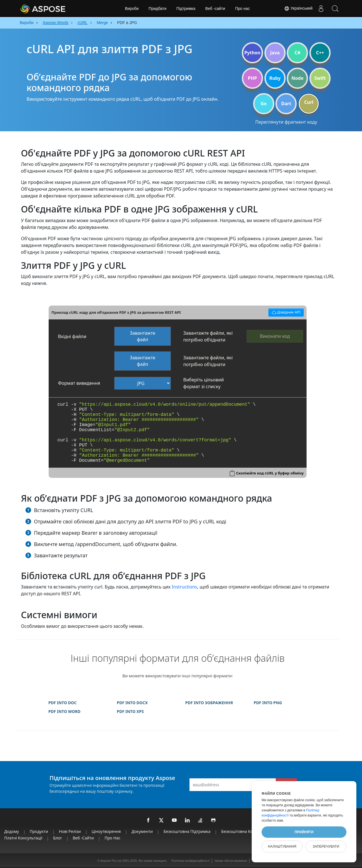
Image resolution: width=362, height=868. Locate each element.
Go (264, 104)
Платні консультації (23, 838)
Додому (12, 831)
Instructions (184, 587)
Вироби (132, 8)
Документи (142, 831)
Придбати (157, 8)
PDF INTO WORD (64, 711)
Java (275, 53)
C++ (320, 53)
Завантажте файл (143, 336)
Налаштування (282, 846)
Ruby (275, 78)
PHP (252, 78)
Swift (320, 78)
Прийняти (304, 832)
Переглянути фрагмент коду (286, 122)
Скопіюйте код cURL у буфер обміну (270, 473)
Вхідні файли (72, 336)
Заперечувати (326, 846)
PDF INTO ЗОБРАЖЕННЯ (209, 703)
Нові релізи (70, 831)
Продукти (39, 831)
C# (298, 53)
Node (298, 78)
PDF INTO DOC (63, 703)
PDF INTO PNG (268, 703)
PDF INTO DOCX (132, 703)
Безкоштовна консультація (247, 831)
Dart (286, 104)
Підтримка (186, 8)
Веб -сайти (215, 8)
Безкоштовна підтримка (187, 831)
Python (252, 53)
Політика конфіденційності (190, 861)
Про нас (242, 8)
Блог (58, 838)
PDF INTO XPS (130, 711)
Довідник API (285, 312)
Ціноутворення (106, 831)
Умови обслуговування (231, 861)
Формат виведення (79, 383)
